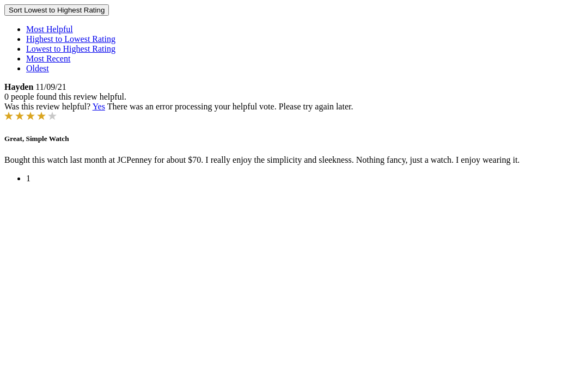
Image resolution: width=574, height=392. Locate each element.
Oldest (38, 68)
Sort (57, 10)
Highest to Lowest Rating (71, 39)
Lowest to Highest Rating (71, 49)
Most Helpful (50, 29)
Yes (99, 106)
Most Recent (48, 59)
